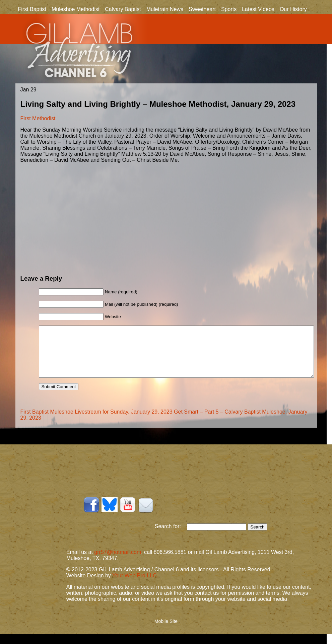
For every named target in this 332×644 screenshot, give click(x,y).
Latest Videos (258, 9)
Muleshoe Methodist (76, 9)
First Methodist (38, 118)
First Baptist (32, 9)
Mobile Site (166, 631)
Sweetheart (202, 9)
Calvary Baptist (123, 9)
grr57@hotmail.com (118, 562)
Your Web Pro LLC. (135, 586)
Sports (229, 9)
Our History (293, 10)
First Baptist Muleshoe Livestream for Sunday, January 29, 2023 (96, 422)
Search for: (171, 536)
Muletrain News (165, 9)
